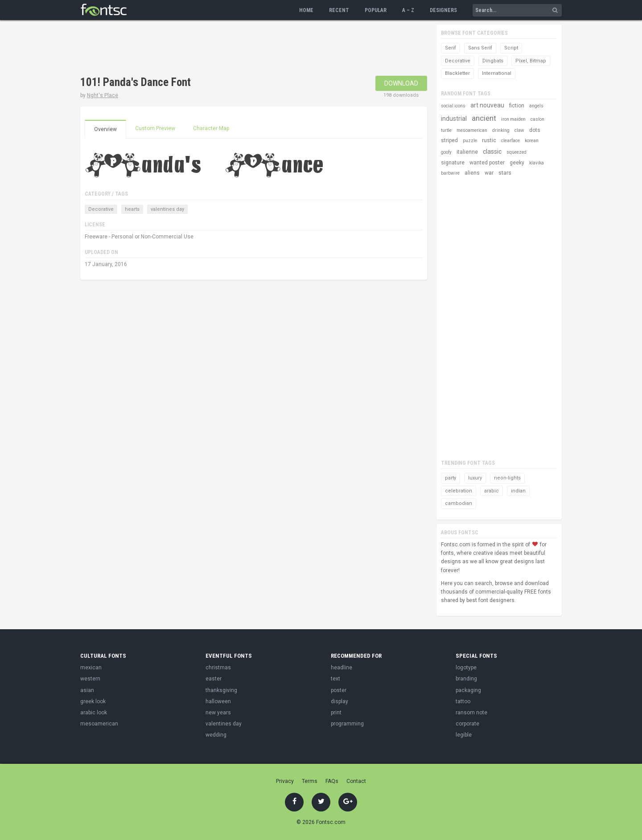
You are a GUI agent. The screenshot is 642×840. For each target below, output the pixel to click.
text (335, 679)
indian (518, 491)
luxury (475, 478)
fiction (517, 106)
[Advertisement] (243, 49)
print (336, 713)
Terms (310, 781)
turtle (446, 130)
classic (492, 152)
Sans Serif (480, 48)
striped (449, 140)
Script (511, 48)
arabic (492, 491)
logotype (466, 668)
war (489, 173)
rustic (489, 140)
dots (535, 130)
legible (464, 735)
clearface (510, 141)
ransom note (471, 713)
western (90, 679)
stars (505, 173)
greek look (93, 701)
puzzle (470, 141)
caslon (537, 119)
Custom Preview (155, 128)
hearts (132, 209)
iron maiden (513, 119)
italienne (467, 152)
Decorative (101, 209)
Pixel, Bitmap (531, 61)
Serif (451, 48)
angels (536, 106)
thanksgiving (221, 690)
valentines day (167, 209)
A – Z (408, 10)
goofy (446, 152)
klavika (537, 163)
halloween (218, 701)
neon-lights (507, 478)
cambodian (459, 503)
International (497, 73)
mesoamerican (472, 130)
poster (339, 690)
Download (401, 83)
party (451, 478)
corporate (467, 724)
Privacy (285, 781)
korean (532, 141)
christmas (218, 668)
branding (466, 679)
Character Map (211, 128)
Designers (443, 10)
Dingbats (493, 61)
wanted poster (487, 163)
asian (87, 690)
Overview (105, 129)
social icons (453, 106)
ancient (484, 118)
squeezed (516, 152)
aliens (472, 173)
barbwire (450, 173)
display (340, 701)
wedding (216, 735)
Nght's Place (103, 95)
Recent (339, 10)
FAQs (332, 781)
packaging (468, 690)
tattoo (463, 701)
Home (306, 10)
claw (519, 130)
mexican (91, 668)
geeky (517, 163)
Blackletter (457, 73)
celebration (459, 491)
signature (453, 163)
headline (342, 668)
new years (218, 713)
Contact (356, 781)
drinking (501, 130)
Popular (376, 10)
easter (214, 679)
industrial (454, 119)
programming (347, 724)
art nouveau (487, 105)
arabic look (94, 713)
